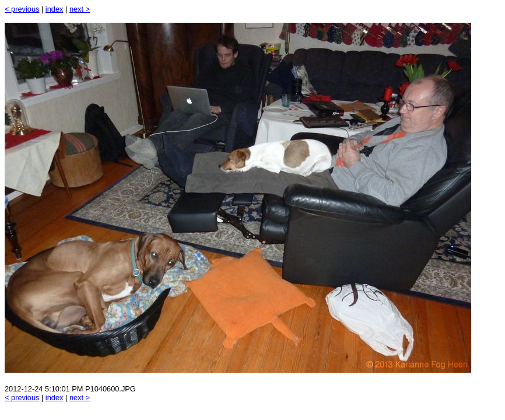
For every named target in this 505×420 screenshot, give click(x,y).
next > (80, 9)
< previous (22, 9)
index (55, 9)
